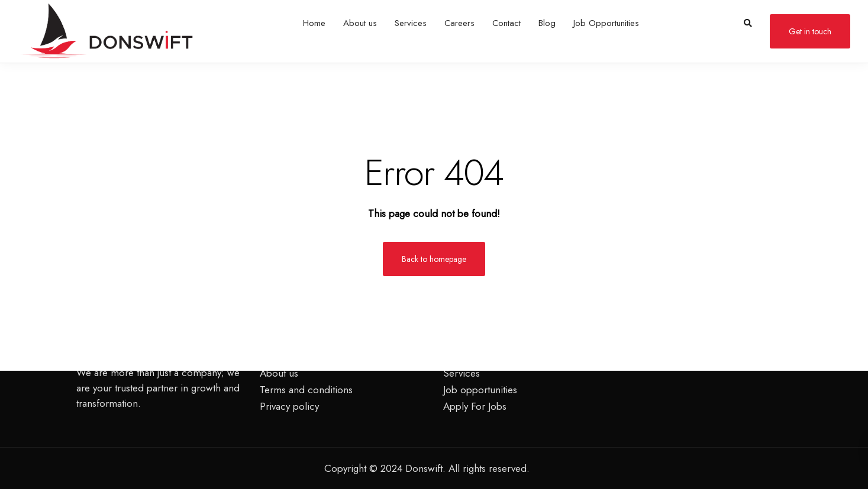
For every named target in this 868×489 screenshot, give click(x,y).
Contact (506, 23)
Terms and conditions (306, 390)
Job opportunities (480, 390)
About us (360, 23)
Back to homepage (434, 259)
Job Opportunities (606, 23)
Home (314, 23)
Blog (547, 23)
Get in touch (810, 31)
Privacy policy (289, 406)
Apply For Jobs (475, 406)
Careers (459, 23)
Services (411, 23)
